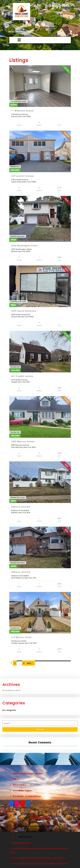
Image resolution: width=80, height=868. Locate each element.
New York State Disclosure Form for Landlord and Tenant (40, 864)
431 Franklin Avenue (22, 376)
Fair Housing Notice (22, 843)
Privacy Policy (20, 785)
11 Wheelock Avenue (23, 111)
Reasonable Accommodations (27, 796)
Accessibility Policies (22, 790)
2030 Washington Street (24, 246)
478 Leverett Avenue (23, 176)
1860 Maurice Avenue (23, 441)
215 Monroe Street (21, 637)
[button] (16, 40)
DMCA (16, 779)
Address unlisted (21, 507)
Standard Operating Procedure (28, 773)
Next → (30, 663)
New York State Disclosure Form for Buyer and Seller (38, 858)
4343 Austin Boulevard (24, 311)
